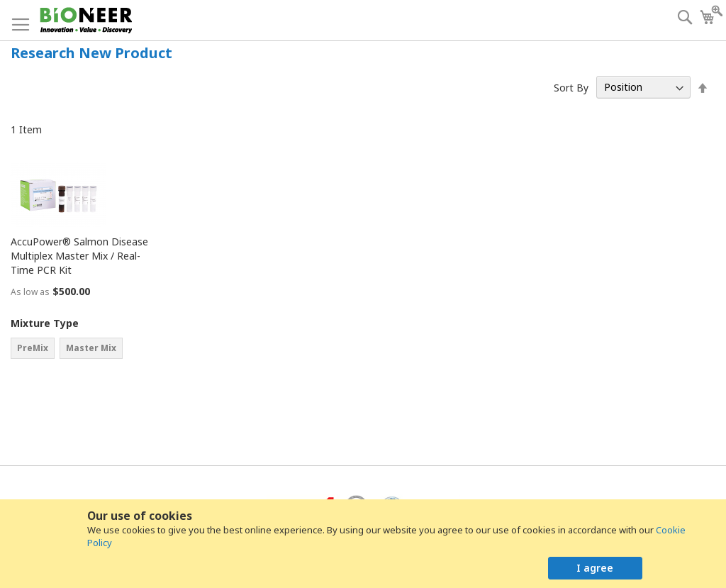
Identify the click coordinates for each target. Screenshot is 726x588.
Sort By (571, 87)
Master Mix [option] (91, 348)
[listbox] (82, 350)
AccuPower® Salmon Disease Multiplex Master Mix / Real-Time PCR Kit (79, 256)
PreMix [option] (33, 348)
